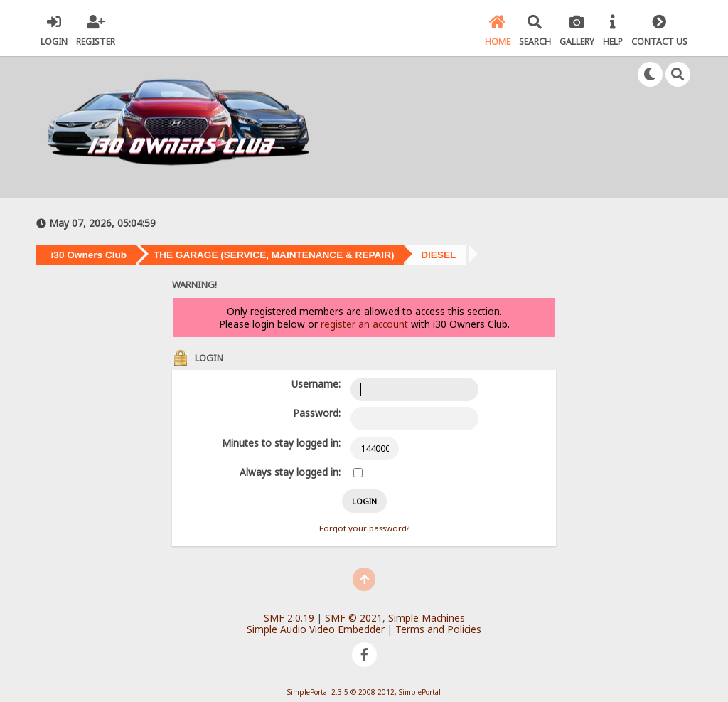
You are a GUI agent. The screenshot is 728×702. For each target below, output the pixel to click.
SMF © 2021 (354, 618)
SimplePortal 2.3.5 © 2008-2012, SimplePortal (364, 692)
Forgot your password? (364, 528)
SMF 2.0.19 (289, 618)
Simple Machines (427, 618)
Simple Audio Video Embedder (316, 629)
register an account (364, 324)
